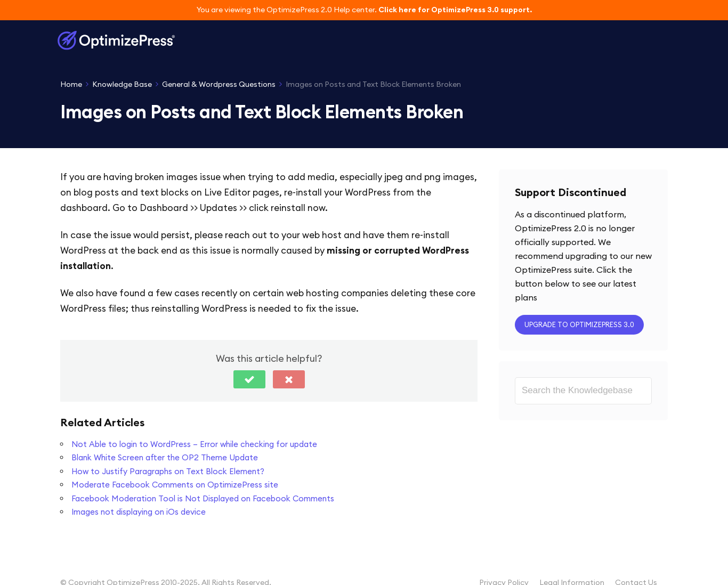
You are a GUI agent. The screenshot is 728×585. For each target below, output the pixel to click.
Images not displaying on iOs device (139, 512)
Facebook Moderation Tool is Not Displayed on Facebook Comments (203, 498)
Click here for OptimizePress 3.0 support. (455, 10)
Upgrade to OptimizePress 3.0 (579, 324)
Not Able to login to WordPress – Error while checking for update (194, 444)
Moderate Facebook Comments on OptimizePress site (175, 485)
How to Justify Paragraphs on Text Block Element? (168, 471)
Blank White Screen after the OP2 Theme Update (165, 457)
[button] (249, 379)
